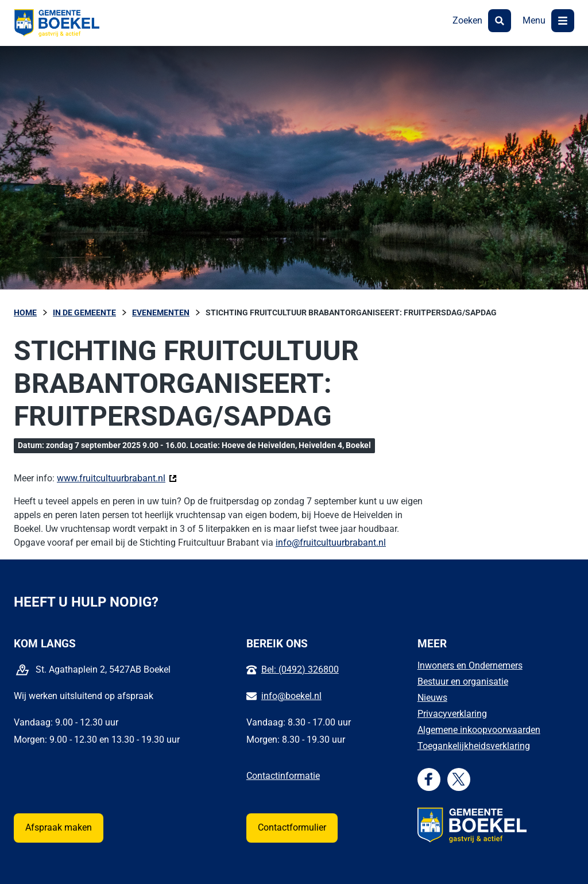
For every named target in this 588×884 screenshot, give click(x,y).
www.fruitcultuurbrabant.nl (117, 478)
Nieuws (432, 698)
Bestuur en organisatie (463, 682)
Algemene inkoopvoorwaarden (479, 730)
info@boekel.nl (291, 696)
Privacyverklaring (452, 714)
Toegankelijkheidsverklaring (474, 746)
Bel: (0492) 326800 (300, 669)
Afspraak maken (59, 827)
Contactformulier (292, 827)
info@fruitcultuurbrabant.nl (331, 543)
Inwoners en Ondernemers (470, 665)
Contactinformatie (283, 776)
